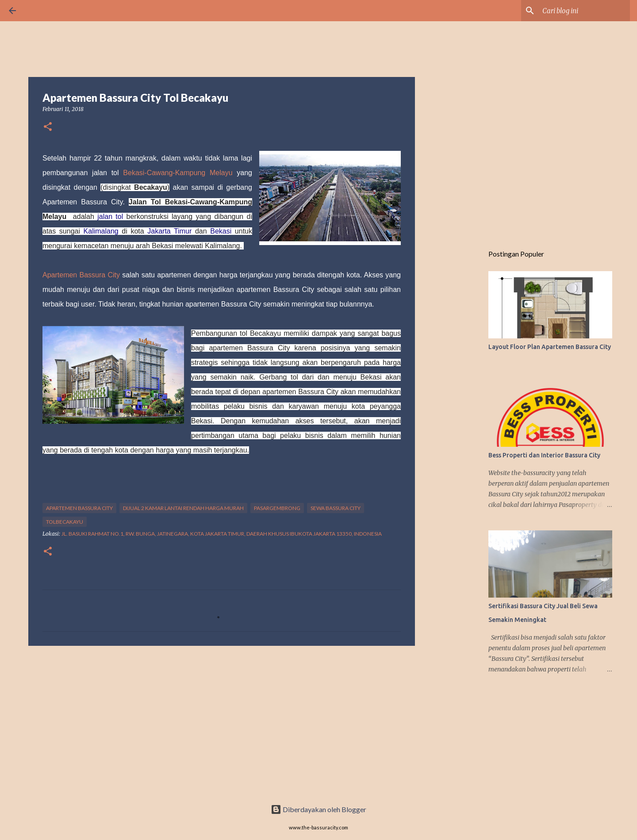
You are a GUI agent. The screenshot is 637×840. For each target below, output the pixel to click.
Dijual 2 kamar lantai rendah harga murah (183, 508)
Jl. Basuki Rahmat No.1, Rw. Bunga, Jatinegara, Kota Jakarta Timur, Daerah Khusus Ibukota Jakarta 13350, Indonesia (222, 534)
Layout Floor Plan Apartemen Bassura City (550, 347)
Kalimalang (101, 231)
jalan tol (110, 217)
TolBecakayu (65, 522)
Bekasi (221, 231)
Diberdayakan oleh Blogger (318, 809)
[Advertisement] (222, 721)
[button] (48, 127)
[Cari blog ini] (583, 11)
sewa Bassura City (336, 508)
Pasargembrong (277, 508)
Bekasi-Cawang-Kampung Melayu (178, 173)
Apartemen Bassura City (81, 275)
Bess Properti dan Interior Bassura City (544, 455)
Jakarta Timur (169, 231)
